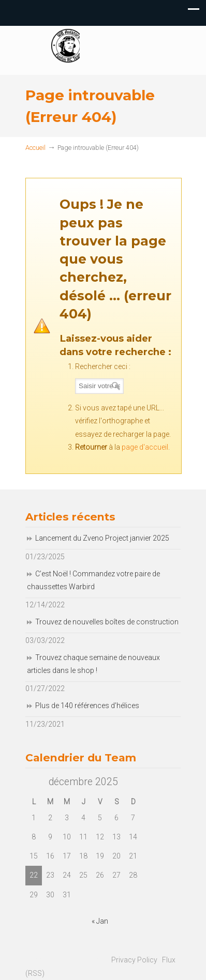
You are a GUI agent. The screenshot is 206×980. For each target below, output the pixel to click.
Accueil (35, 148)
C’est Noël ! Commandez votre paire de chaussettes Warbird (93, 580)
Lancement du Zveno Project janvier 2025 (102, 538)
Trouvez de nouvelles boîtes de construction (107, 622)
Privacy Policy (134, 960)
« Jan (100, 921)
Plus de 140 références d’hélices (87, 706)
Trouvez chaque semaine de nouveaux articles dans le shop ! (93, 664)
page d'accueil (145, 447)
